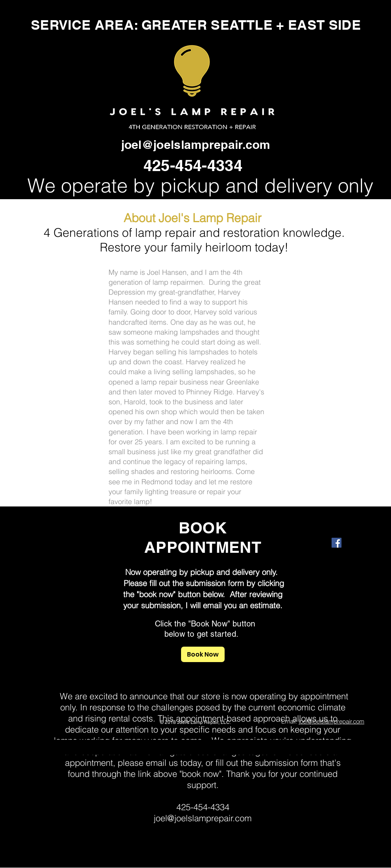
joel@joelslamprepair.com (196, 145)
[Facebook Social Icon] (337, 543)
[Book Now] (203, 654)
